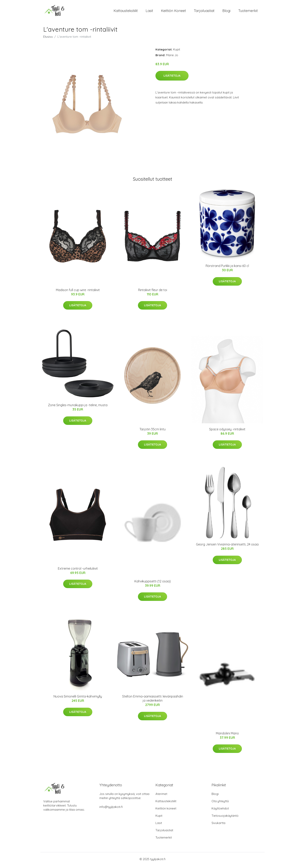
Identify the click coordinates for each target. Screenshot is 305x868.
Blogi (226, 12)
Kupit (177, 51)
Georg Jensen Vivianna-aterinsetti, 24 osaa (227, 546)
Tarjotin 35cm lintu (153, 431)
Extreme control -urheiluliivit (78, 570)
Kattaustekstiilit (126, 12)
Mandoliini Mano (227, 735)
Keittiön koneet (173, 12)
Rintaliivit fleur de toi (153, 292)
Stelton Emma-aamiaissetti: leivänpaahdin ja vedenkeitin (153, 701)
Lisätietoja (172, 78)
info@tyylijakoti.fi (111, 809)
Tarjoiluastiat (204, 12)
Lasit (149, 12)
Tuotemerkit (248, 12)
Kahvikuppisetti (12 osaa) (153, 583)
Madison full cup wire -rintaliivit (78, 292)
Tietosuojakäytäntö (225, 818)
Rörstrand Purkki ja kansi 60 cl (227, 268)
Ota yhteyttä (220, 803)
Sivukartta (218, 825)
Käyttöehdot (220, 811)
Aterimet (161, 796)
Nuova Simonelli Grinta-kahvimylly (78, 698)
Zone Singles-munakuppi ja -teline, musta (78, 407)
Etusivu (48, 39)
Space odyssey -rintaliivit (227, 431)
